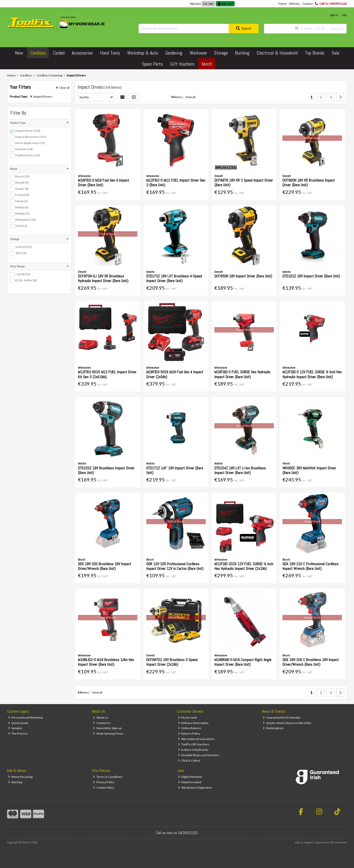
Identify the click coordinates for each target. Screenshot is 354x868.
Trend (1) (21, 226)
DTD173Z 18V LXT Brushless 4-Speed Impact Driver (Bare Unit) (174, 278)
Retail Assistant (190, 782)
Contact (308, 4)
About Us (101, 717)
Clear (63, 88)
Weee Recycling (20, 777)
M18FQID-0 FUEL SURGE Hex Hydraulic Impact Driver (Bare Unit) (242, 374)
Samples (15, 728)
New (19, 53)
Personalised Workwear (26, 717)
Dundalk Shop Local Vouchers (199, 755)
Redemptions (273, 728)
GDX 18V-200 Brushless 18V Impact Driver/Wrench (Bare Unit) (105, 566)
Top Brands (315, 53)
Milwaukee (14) (25, 220)
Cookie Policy (103, 788)
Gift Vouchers (182, 64)
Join (344, 15)
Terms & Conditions (108, 777)
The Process (18, 733)
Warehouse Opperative (195, 788)
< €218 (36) (23, 274)
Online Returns (190, 728)
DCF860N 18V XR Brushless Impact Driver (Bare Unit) (309, 183)
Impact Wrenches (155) (31, 137)
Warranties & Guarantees (197, 739)
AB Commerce (339, 842)
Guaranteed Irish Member (282, 717)
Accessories (82, 53)
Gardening (174, 53)
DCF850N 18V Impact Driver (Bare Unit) (243, 276)
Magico (309, 842)
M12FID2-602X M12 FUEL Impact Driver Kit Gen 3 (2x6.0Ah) (107, 374)
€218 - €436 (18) (26, 280)
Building (242, 53)
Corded (59, 53)
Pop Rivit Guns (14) (28, 155)
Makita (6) (22, 207)
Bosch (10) (22, 176)
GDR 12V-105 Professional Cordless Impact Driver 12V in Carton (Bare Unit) (175, 566)
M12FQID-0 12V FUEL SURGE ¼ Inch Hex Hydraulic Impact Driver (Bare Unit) (312, 374)
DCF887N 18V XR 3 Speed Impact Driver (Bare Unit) (244, 183)
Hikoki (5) (22, 201)
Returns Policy (189, 733)
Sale (335, 53)
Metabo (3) (22, 213)
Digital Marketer (190, 777)
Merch (207, 64)
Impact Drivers (41, 97)
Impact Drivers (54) (28, 131)
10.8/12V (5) (23, 247)
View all (190, 97)
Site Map (15, 782)
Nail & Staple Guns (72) (30, 143)
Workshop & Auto (143, 53)
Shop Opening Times (108, 733)
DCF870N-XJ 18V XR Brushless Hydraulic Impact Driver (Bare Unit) (103, 278)
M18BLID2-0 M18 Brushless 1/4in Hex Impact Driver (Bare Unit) (106, 662)
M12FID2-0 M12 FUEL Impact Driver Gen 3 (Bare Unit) (176, 183)
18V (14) (21, 253)
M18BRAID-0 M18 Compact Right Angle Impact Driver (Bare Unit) (243, 662)
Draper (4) (22, 189)
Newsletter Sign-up (107, 728)
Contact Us (102, 723)
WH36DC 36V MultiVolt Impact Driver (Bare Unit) (309, 470)
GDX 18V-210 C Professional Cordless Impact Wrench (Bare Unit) (310, 566)
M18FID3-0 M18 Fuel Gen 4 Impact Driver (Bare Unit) (103, 183)
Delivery (294, 4)
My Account (188, 717)
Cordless (38, 53)
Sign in (334, 15)
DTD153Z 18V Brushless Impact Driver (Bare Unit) (106, 470)
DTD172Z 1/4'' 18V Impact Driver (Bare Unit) (175, 470)
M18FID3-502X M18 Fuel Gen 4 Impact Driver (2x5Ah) (175, 374)
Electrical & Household (277, 53)
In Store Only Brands (193, 750)
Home (282, 4)
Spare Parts (153, 64)
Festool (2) (22, 195)
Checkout (337, 29)
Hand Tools (110, 53)
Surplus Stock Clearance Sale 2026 (287, 723)
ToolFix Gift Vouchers (194, 744)
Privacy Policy (104, 782)
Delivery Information (193, 723)
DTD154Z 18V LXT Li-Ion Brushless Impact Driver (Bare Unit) (240, 470)
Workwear (198, 53)
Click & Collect (189, 760)
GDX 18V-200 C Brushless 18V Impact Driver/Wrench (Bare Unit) (311, 662)
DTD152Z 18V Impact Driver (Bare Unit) (311, 276)
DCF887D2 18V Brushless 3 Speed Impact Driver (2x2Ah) (172, 662)
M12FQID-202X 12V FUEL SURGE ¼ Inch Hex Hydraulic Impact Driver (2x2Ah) (244, 566)
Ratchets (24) (24, 149)
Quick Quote (18, 723)
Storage (221, 53)
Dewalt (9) (22, 182)
